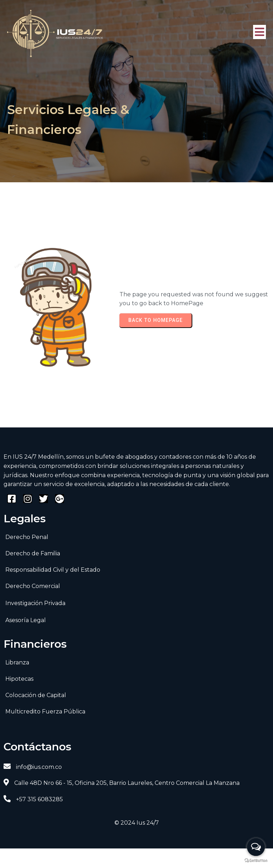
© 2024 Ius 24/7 (137, 823)
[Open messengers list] (256, 847)
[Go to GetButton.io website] (256, 861)
